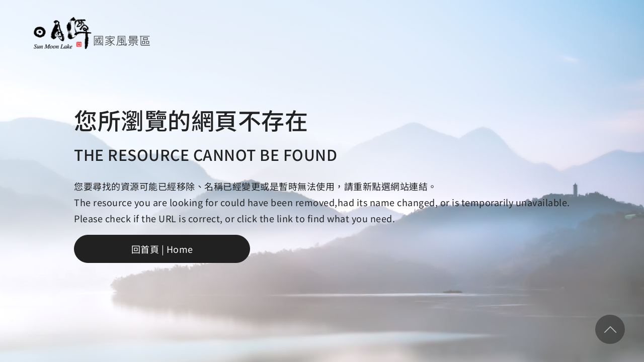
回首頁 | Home (162, 249)
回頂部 (610, 329)
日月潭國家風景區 (91, 33)
